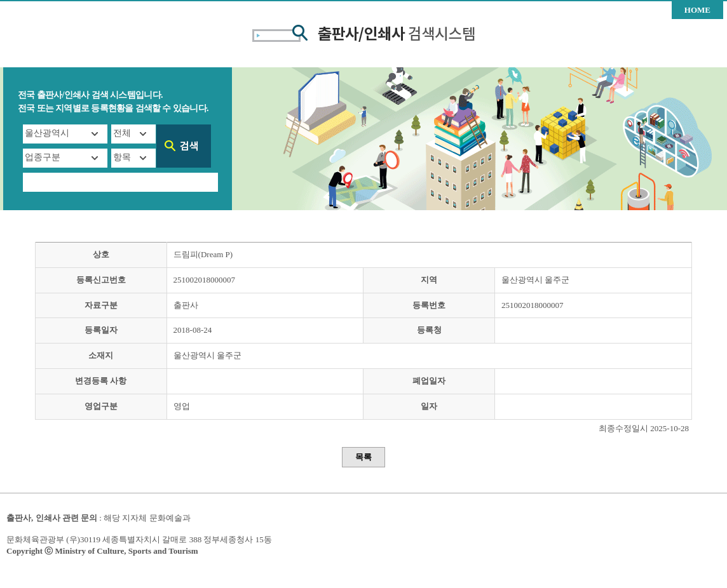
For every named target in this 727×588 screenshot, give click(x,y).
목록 (363, 457)
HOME (697, 10)
